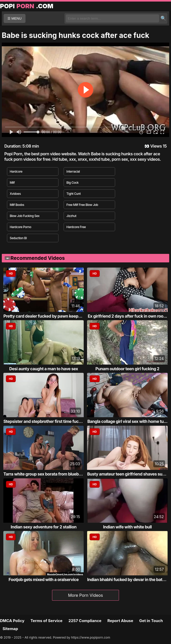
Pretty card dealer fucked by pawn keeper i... (45, 316)
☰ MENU (15, 18)
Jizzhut (71, 216)
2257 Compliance (85, 621)
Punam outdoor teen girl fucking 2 (127, 369)
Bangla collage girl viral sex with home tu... (127, 421)
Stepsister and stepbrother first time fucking (45, 421)
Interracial (73, 171)
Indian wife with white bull (127, 527)
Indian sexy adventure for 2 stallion (44, 527)
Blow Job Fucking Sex (25, 216)
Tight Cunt (74, 194)
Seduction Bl (18, 238)
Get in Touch (151, 621)
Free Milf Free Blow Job (82, 205)
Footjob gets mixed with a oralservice (44, 579)
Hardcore (16, 171)
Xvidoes (15, 194)
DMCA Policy (12, 621)
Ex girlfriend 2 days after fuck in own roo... (127, 316)
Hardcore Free (76, 227)
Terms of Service (46, 621)
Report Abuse (120, 621)
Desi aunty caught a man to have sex (44, 369)
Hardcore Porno (21, 227)
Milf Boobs (17, 205)
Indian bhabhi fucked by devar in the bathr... (128, 579)
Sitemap (10, 629)
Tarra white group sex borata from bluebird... (45, 474)
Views (156, 146)
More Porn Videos (85, 595)
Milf (12, 183)
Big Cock (72, 183)
